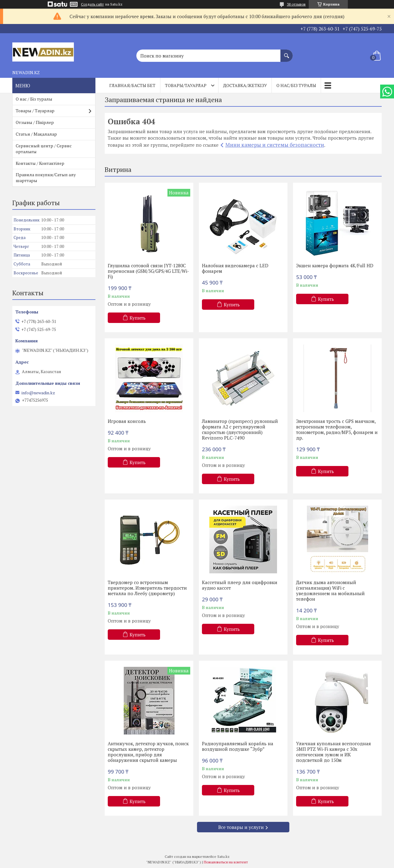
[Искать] (287, 53)
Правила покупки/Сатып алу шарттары (46, 177)
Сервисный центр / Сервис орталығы (44, 149)
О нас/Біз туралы (296, 85)
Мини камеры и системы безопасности (275, 145)
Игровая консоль (127, 421)
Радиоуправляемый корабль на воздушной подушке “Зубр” (238, 746)
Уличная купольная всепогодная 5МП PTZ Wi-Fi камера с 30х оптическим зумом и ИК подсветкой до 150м (334, 752)
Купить (138, 318)
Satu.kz (223, 856)
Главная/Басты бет (132, 85)
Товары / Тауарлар (35, 111)
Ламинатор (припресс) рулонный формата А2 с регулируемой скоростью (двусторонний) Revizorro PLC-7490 (240, 429)
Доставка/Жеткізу (245, 85)
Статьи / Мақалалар (36, 134)
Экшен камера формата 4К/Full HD (335, 265)
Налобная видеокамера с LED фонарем (235, 268)
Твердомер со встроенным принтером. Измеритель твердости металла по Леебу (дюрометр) (147, 588)
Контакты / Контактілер (40, 163)
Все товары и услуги (241, 827)
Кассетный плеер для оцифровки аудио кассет (240, 585)
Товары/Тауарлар (186, 85)
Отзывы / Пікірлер (35, 122)
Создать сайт (92, 4)
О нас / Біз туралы (34, 99)
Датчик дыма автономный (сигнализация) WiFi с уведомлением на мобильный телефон (330, 591)
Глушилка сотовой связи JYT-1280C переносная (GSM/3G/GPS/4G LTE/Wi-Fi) (148, 271)
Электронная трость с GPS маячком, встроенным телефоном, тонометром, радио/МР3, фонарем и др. (337, 429)
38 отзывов (296, 4)
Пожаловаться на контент (226, 862)
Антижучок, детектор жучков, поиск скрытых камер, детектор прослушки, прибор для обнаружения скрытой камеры (148, 752)
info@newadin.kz (38, 393)
